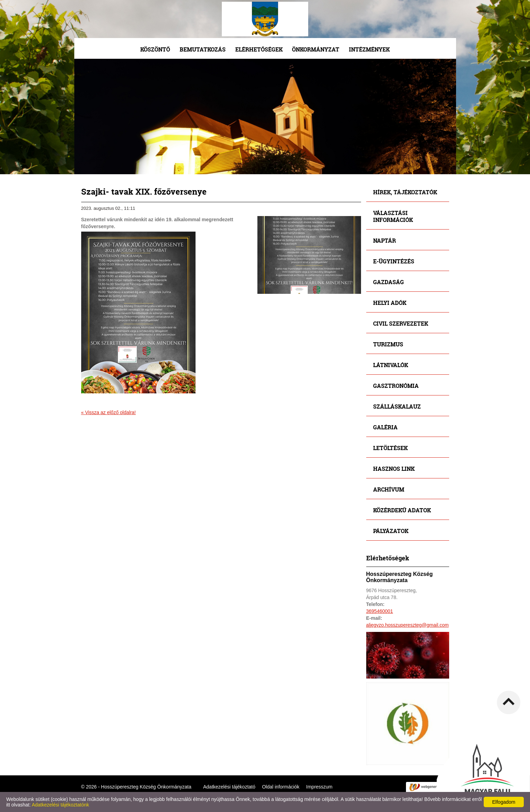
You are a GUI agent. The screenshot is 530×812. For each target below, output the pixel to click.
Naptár (385, 240)
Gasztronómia (396, 386)
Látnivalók (391, 365)
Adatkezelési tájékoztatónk (60, 805)
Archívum (389, 489)
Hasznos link (394, 469)
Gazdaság (389, 282)
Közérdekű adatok (402, 510)
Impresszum (319, 787)
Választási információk (393, 216)
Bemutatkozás (203, 49)
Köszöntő (155, 49)
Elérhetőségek (259, 49)
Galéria (385, 427)
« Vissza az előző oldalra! (109, 412)
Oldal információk (281, 787)
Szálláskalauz (397, 406)
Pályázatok (391, 531)
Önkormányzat (316, 49)
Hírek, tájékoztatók (405, 192)
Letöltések (390, 448)
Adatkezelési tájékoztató (229, 787)
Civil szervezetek (401, 323)
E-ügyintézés (394, 261)
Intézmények (369, 49)
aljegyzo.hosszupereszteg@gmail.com (408, 625)
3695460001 (380, 611)
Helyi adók (390, 303)
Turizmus (388, 344)
